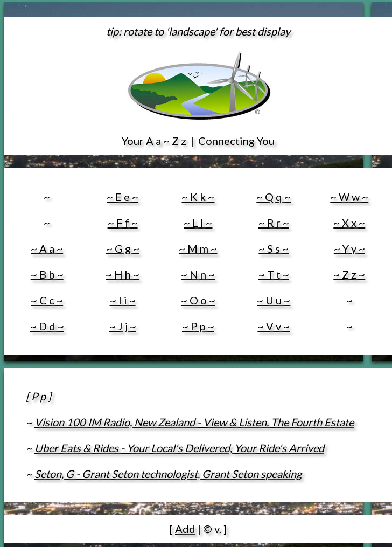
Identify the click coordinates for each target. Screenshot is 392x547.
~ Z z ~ (349, 274)
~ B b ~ (47, 274)
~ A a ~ (47, 248)
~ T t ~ (274, 274)
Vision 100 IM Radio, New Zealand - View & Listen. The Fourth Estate (194, 422)
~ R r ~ (274, 223)
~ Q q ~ (274, 197)
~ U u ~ (274, 300)
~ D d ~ (47, 326)
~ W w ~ (349, 197)
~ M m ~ (198, 248)
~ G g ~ (123, 248)
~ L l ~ (198, 223)
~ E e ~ (122, 197)
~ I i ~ (123, 300)
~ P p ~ (198, 326)
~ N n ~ (198, 274)
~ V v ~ (274, 326)
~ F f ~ (123, 223)
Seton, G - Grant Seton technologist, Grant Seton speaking (168, 474)
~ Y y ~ (349, 248)
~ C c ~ (47, 300)
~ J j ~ (123, 326)
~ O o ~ (198, 300)
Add (185, 529)
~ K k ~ (198, 197)
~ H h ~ (122, 274)
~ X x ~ (349, 223)
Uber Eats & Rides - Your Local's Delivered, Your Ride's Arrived (179, 448)
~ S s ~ (274, 248)
